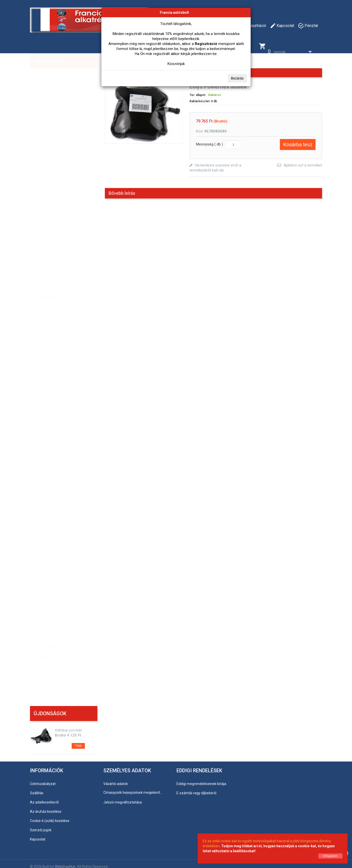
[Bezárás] (245, 12)
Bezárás (237, 78)
